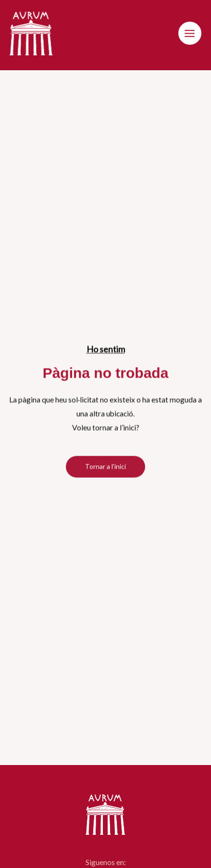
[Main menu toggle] (190, 33)
